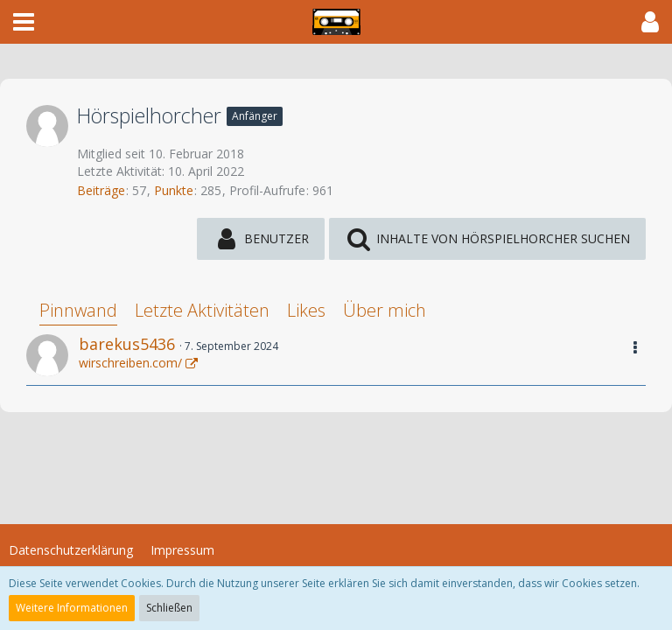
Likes (306, 310)
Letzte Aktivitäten (202, 310)
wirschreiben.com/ (130, 363)
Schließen (169, 608)
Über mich (385, 310)
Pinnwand (78, 310)
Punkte (174, 190)
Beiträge (101, 190)
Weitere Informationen (72, 608)
